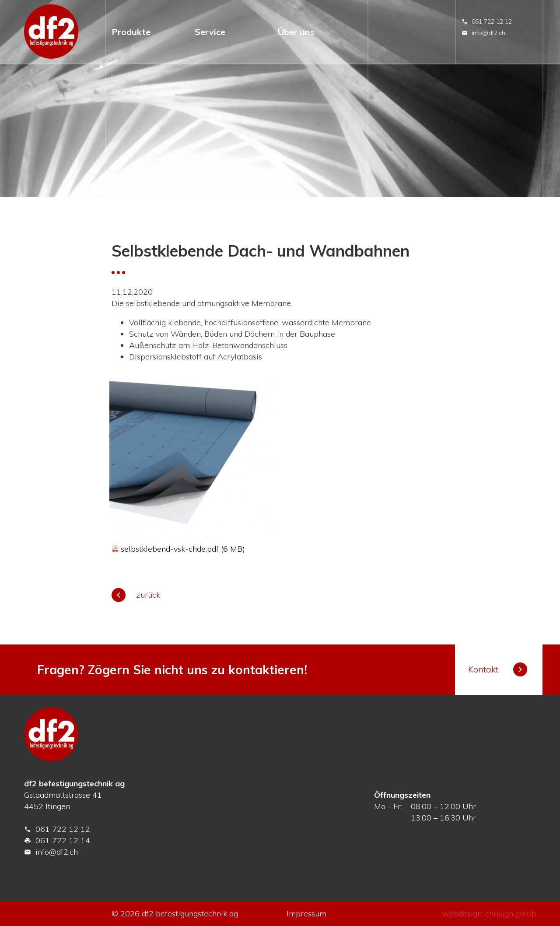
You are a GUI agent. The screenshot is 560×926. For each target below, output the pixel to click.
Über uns (296, 32)
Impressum (306, 914)
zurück (136, 595)
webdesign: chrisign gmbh (489, 914)
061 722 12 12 (487, 21)
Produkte (131, 32)
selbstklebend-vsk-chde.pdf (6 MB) (183, 549)
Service (210, 32)
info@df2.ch (483, 33)
